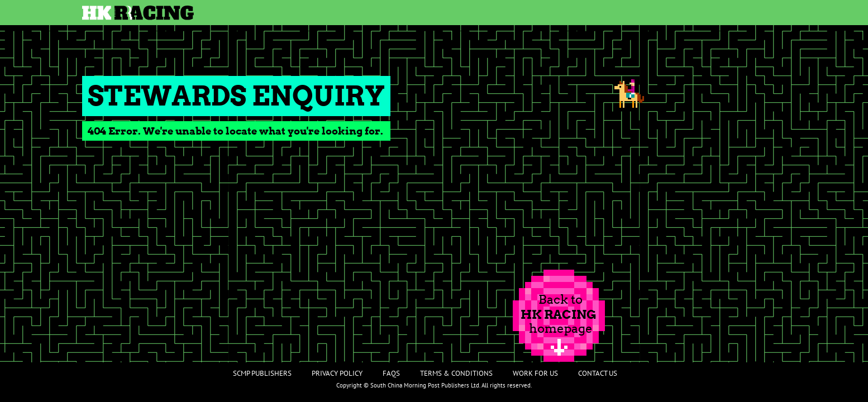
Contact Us (598, 373)
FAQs (391, 373)
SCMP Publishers (262, 373)
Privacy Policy (337, 373)
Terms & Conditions (456, 373)
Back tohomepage (559, 314)
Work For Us (535, 373)
